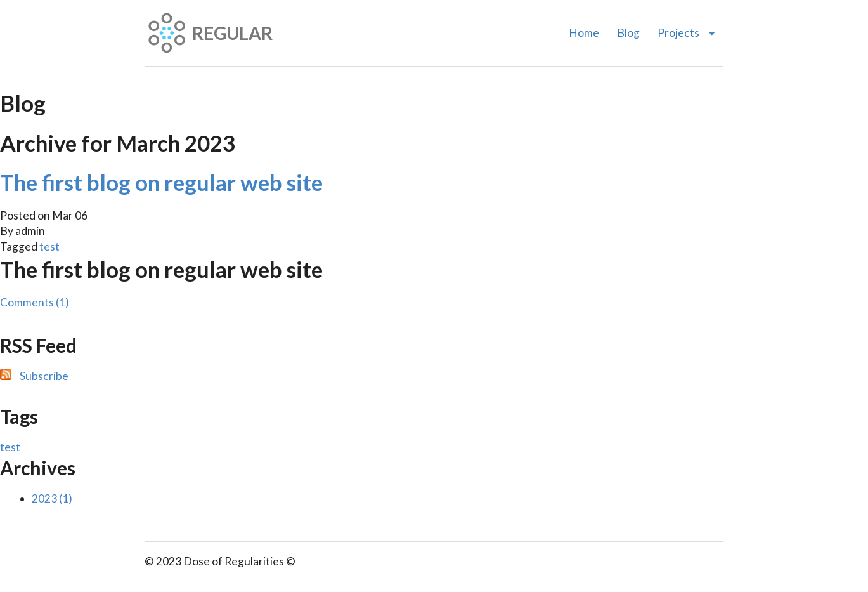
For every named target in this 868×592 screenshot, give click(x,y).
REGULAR (209, 33)
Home (584, 33)
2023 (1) (52, 498)
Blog (628, 33)
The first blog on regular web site (161, 182)
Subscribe (44, 376)
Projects (686, 33)
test (49, 247)
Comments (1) (35, 302)
